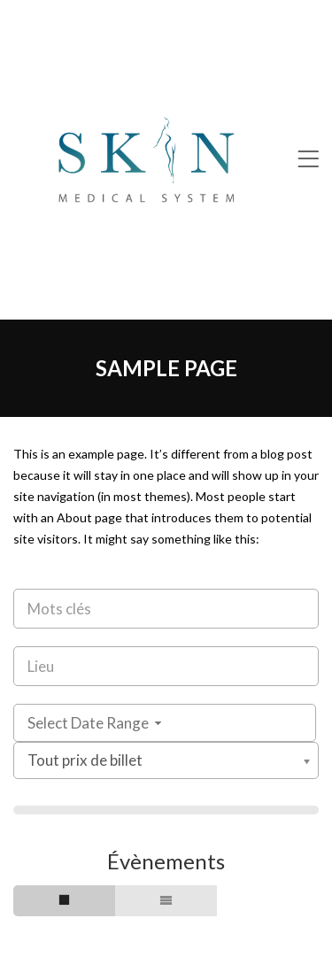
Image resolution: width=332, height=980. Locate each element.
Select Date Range (97, 723)
